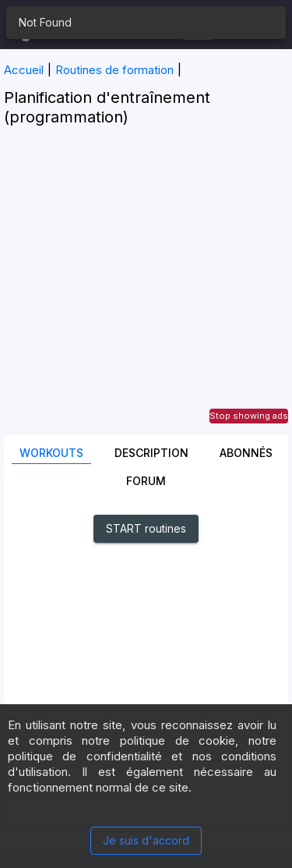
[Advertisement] (146, 289)
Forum (146, 481)
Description (151, 453)
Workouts (51, 453)
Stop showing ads (249, 416)
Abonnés (246, 453)
